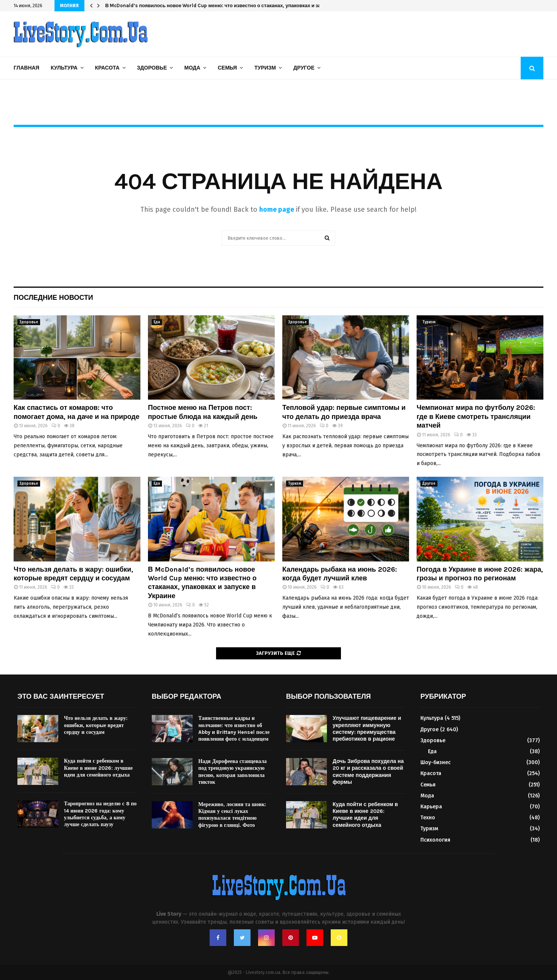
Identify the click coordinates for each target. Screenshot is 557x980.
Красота (107, 68)
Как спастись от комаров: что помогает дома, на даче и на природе (76, 412)
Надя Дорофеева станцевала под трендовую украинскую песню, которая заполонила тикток (233, 772)
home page (277, 209)
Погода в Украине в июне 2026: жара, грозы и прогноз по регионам (480, 574)
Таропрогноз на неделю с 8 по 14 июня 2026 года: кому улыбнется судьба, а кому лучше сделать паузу (100, 814)
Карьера (431, 807)
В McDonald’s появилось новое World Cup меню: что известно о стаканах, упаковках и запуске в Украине (232, 5)
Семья (227, 68)
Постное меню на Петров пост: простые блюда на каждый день (203, 412)
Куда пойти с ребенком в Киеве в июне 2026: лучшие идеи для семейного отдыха (98, 768)
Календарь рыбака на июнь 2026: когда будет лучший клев (340, 574)
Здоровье (152, 68)
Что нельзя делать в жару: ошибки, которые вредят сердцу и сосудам (73, 574)
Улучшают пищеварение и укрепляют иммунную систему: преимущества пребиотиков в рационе (367, 729)
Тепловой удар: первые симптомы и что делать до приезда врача (344, 412)
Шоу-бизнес (436, 762)
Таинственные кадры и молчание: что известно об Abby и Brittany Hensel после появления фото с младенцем (234, 729)
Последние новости (53, 298)
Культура (64, 68)
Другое (304, 68)
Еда (157, 322)
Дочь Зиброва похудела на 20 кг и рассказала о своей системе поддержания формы (368, 772)
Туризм (265, 68)
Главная (26, 68)
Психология (435, 840)
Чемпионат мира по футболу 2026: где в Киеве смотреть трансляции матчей (476, 416)
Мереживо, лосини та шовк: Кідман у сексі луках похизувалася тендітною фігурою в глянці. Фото (232, 815)
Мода (192, 68)
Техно (428, 818)
